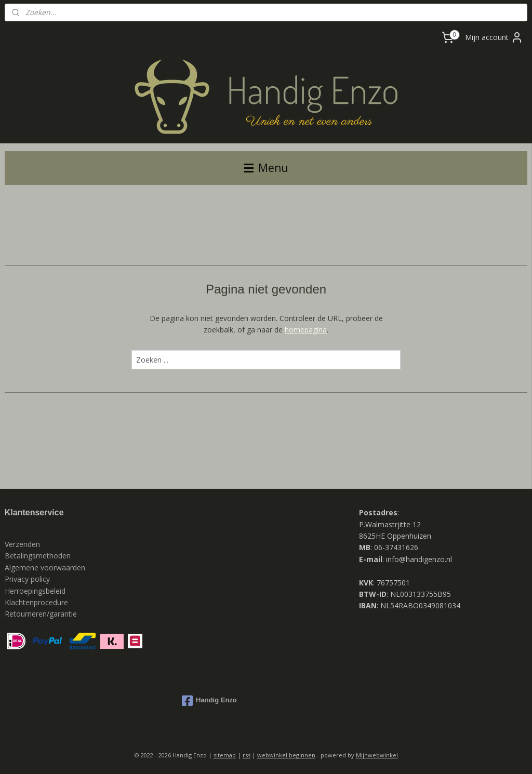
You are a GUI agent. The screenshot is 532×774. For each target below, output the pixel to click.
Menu (266, 168)
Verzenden (22, 544)
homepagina (306, 330)
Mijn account (494, 37)
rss (247, 755)
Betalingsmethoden (38, 556)
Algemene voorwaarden (45, 568)
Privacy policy (28, 579)
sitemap (225, 755)
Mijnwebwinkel (377, 755)
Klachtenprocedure (36, 602)
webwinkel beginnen (286, 755)
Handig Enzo (209, 701)
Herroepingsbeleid (35, 591)
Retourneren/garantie (41, 614)
